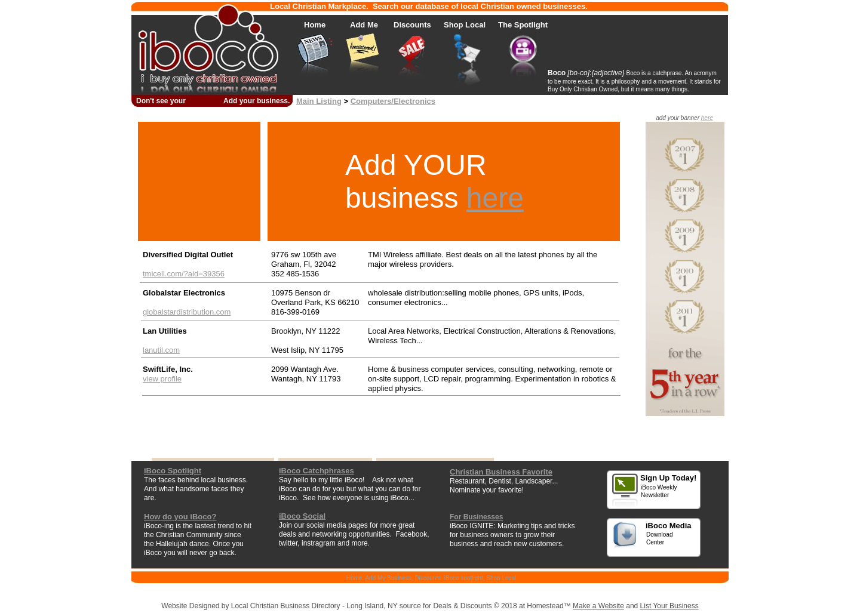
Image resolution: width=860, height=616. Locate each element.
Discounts (428, 578)
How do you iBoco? (180, 517)
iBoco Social (302, 516)
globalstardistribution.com (187, 312)
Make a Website (598, 606)
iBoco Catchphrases (317, 471)
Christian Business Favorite (501, 472)
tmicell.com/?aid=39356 (184, 274)
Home (354, 578)
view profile (162, 379)
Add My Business (388, 578)
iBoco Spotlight (173, 471)
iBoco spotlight (463, 578)
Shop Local (501, 578)
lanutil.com (161, 350)
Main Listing (319, 101)
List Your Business (669, 606)
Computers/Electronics (393, 101)
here (495, 198)
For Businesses (476, 517)
